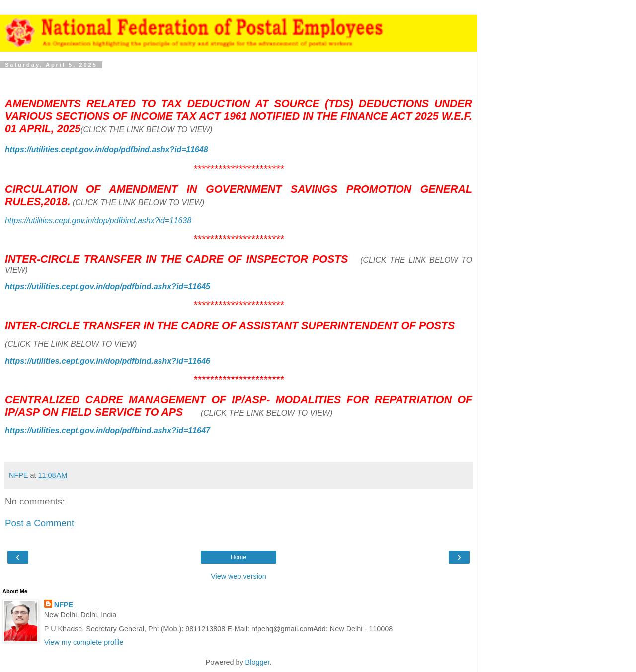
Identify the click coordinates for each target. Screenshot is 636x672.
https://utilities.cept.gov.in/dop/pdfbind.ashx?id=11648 (107, 149)
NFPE (64, 605)
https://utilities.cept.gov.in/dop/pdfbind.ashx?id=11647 (108, 431)
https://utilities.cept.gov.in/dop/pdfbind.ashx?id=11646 (108, 361)
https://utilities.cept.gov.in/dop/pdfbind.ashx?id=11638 (98, 220)
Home (238, 557)
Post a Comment (40, 523)
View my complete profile (84, 642)
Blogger (258, 662)
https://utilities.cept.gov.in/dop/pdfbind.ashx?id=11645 (108, 287)
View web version (238, 576)
